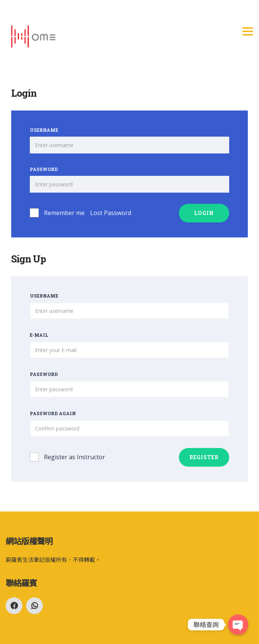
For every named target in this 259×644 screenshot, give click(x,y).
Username (44, 130)
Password (44, 169)
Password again (53, 413)
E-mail (39, 335)
